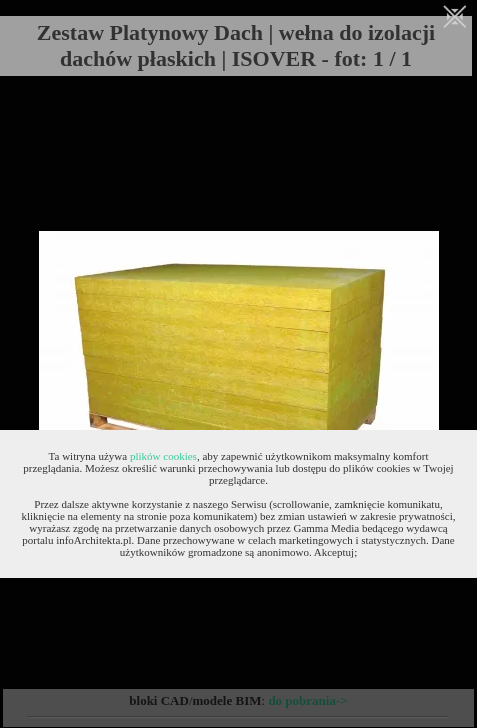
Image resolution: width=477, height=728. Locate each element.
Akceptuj (334, 552)
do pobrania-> (307, 700)
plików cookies (163, 456)
